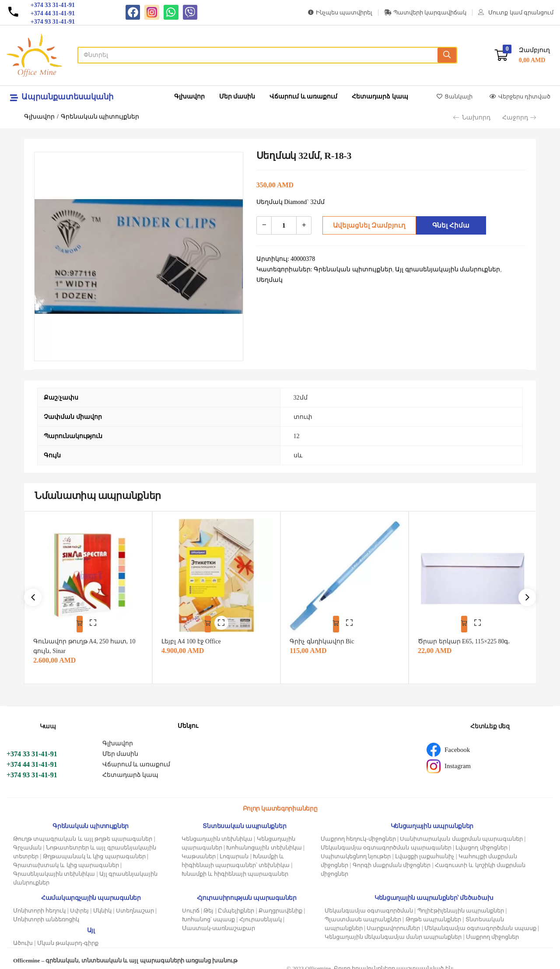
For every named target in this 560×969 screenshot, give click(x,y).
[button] (522, 55)
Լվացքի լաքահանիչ (425, 851)
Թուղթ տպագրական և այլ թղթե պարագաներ (83, 833)
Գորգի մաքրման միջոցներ (392, 859)
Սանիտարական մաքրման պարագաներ (461, 833)
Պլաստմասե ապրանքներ (363, 914)
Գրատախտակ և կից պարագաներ (66, 859)
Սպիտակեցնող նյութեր (356, 851)
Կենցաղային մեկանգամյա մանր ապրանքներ (393, 931)
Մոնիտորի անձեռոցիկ (46, 914)
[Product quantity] (284, 225)
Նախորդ (472, 118)
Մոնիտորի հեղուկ (39, 905)
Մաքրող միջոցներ (492, 931)
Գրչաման (27, 842)
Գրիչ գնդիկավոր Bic (326, 636)
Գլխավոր (189, 97)
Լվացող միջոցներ (481, 842)
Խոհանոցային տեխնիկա (264, 842)
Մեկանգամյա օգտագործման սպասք (480, 922)
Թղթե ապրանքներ (433, 914)
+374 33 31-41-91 (32, 748)
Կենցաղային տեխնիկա (217, 833)
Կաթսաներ (199, 851)
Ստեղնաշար (135, 905)
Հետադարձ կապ (380, 97)
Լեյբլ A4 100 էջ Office (195, 636)
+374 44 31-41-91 (32, 759)
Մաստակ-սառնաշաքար (219, 922)
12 (297, 436)
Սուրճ (191, 905)
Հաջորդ (519, 118)
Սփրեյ (79, 905)
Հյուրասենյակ (261, 914)
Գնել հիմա (449, 225)
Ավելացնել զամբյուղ (366, 225)
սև (298, 455)
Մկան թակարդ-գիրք (68, 937)
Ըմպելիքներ (236, 905)
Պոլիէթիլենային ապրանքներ (461, 905)
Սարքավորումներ (393, 922)
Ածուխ (23, 937)
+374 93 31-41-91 (32, 769)
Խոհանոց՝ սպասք (208, 914)
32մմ (301, 398)
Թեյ (208, 905)
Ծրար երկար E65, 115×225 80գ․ (468, 636)
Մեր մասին (237, 97)
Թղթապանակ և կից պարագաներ (94, 851)
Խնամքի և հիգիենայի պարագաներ (235, 868)
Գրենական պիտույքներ (100, 117)
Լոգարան (234, 851)
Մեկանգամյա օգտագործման (369, 905)
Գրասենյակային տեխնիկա (54, 868)
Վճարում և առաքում (303, 97)
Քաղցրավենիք (280, 905)
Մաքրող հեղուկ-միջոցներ (358, 833)
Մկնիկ (102, 905)
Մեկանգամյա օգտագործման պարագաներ (386, 842)
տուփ (303, 417)
